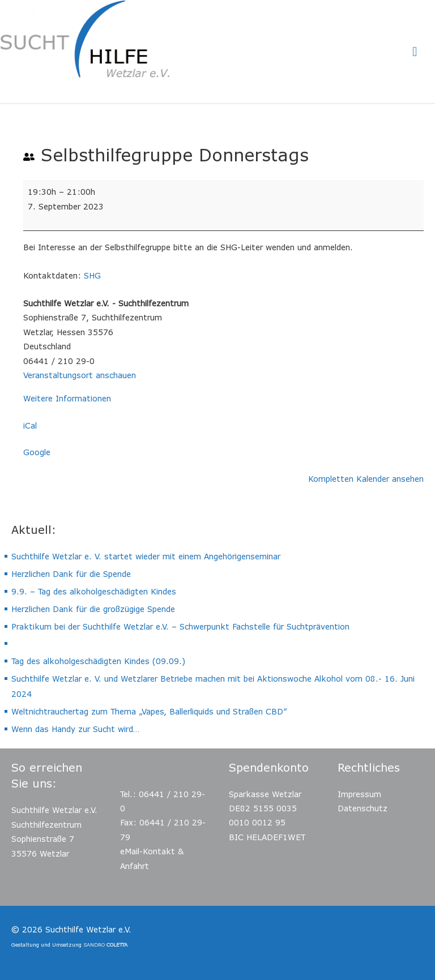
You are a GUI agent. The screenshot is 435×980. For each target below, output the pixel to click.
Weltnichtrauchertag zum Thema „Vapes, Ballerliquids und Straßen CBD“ (149, 711)
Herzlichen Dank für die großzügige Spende (93, 609)
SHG (92, 275)
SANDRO (105, 945)
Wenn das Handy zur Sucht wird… (75, 729)
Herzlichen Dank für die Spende (71, 574)
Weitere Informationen (67, 398)
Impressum (359, 794)
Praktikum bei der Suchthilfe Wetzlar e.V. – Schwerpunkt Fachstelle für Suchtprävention (180, 626)
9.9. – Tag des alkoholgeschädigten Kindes (94, 591)
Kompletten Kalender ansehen (366, 479)
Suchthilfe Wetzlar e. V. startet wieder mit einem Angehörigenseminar (146, 556)
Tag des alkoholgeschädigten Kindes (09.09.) (98, 661)
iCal (30, 425)
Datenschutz (362, 808)
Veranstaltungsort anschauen (80, 375)
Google (37, 452)
